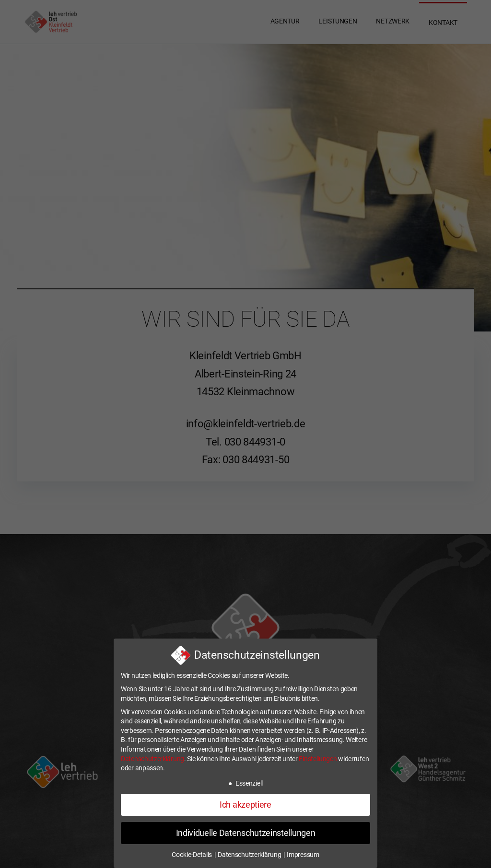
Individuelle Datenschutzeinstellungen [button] (246, 833)
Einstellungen (318, 759)
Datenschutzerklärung (152, 759)
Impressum (303, 855)
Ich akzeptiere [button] (245, 805)
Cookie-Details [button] (193, 855)
